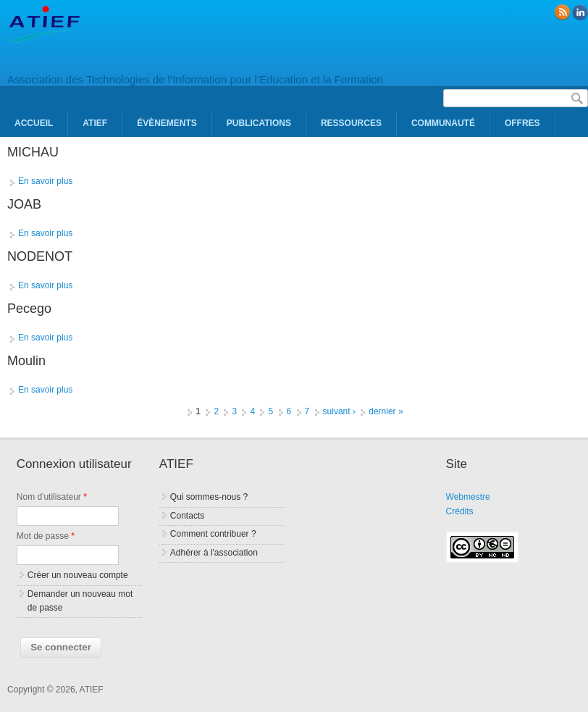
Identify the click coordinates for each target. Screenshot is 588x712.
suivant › (339, 411)
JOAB (24, 204)
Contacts (187, 516)
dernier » (386, 411)
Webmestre (468, 497)
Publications (259, 123)
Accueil (34, 123)
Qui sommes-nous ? (209, 497)
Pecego (29, 309)
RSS (562, 12)
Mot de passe (46, 536)
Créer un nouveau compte (78, 575)
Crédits (460, 511)
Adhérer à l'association (214, 553)
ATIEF (95, 123)
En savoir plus (45, 181)
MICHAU (33, 152)
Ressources (351, 123)
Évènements (167, 123)
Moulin (26, 361)
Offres (522, 123)
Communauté (443, 123)
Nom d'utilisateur (52, 497)
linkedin (580, 12)
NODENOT (40, 256)
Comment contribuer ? (213, 534)
